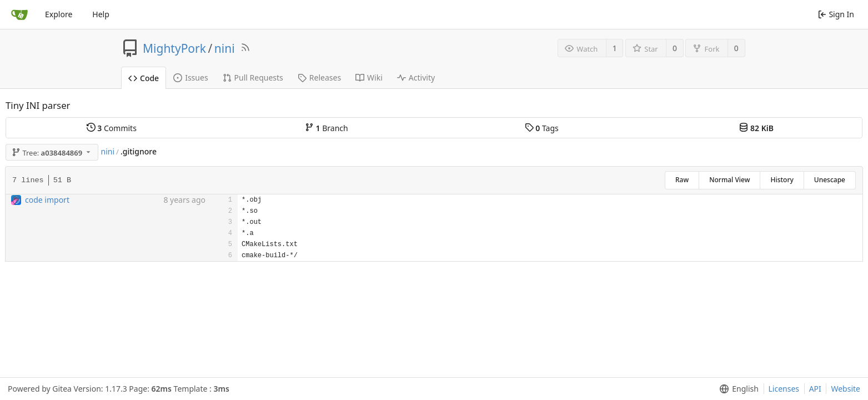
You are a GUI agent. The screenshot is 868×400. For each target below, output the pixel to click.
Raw (682, 180)
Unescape (830, 180)
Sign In (836, 14)
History (782, 180)
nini (225, 48)
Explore (59, 14)
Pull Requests (253, 77)
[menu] (737, 389)
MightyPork (174, 48)
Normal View (729, 180)
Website (846, 389)
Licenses (784, 389)
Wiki (369, 77)
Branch (327, 128)
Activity (416, 77)
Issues (190, 77)
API (815, 389)
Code (144, 78)
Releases (319, 77)
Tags (542, 128)
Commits (112, 128)
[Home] (19, 14)
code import (47, 200)
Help (101, 14)
